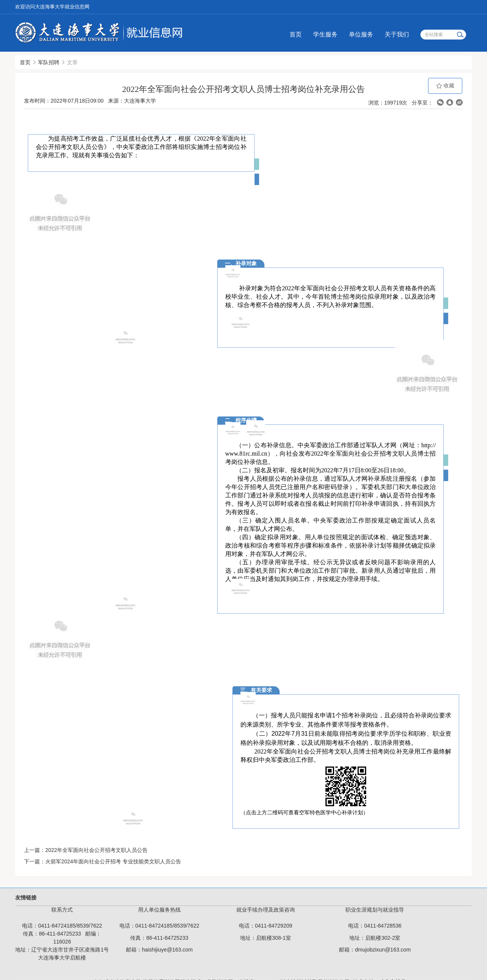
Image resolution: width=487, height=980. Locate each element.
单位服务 (361, 34)
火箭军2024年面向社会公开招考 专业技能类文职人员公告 (113, 861)
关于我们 (397, 34)
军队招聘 (49, 62)
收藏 (445, 86)
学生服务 (325, 34)
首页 (296, 34)
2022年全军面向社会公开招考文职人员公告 (96, 850)
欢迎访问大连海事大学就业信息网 (52, 7)
